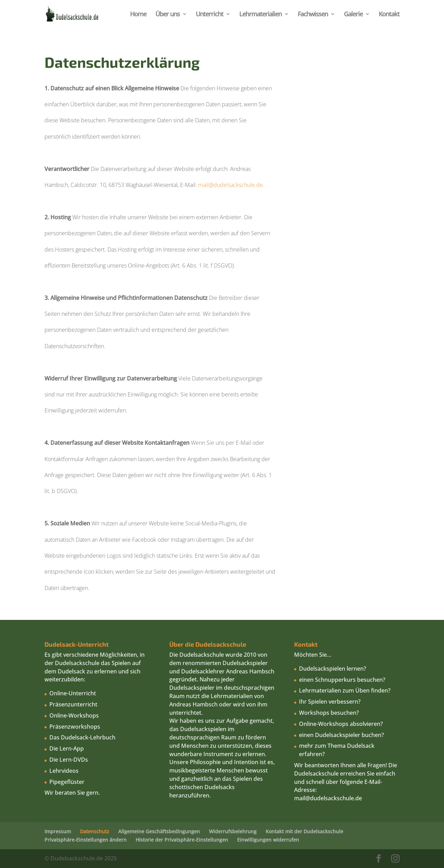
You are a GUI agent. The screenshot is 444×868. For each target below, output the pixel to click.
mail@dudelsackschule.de (231, 185)
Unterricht (209, 15)
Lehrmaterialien (260, 15)
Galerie (353, 15)
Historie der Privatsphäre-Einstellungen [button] (182, 840)
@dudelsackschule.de (334, 798)
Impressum (58, 831)
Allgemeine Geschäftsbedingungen (159, 831)
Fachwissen (313, 15)
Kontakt (389, 15)
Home (138, 15)
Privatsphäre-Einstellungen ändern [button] (86, 840)
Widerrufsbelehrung (233, 831)
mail (300, 798)
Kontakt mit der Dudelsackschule (304, 831)
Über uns (168, 15)
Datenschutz (95, 831)
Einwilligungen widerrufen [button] (268, 840)
